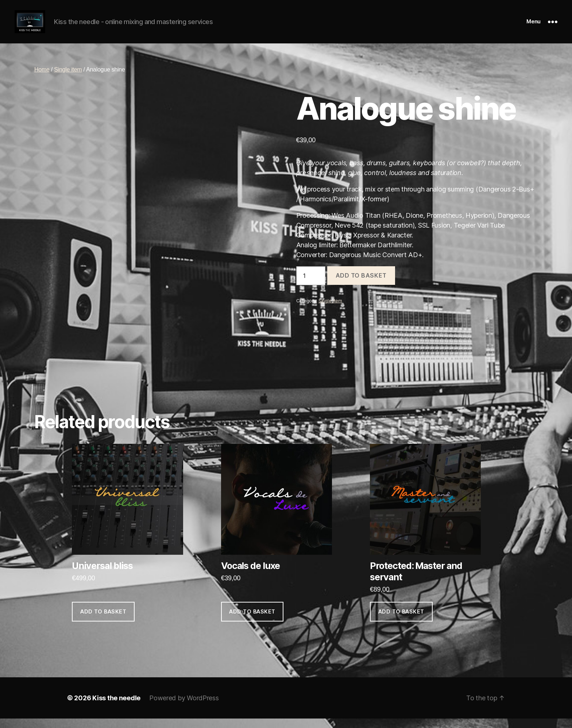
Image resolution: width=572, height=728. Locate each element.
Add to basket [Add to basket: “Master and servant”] (401, 621)
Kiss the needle (116, 707)
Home (42, 79)
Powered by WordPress (184, 707)
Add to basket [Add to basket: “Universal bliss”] (103, 621)
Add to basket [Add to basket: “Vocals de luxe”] (252, 621)
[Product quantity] (311, 285)
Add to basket (361, 285)
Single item (68, 79)
